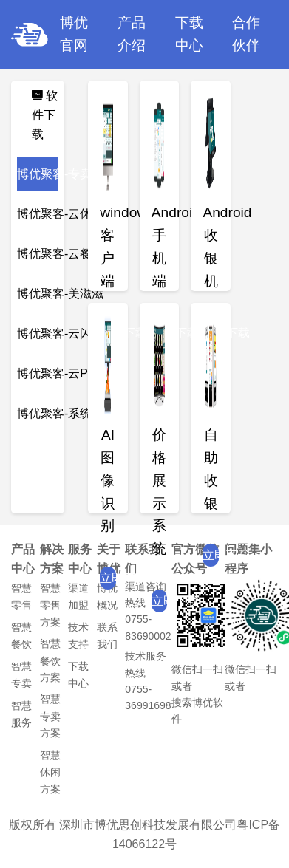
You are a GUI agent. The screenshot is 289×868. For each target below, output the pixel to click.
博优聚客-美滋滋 (60, 294)
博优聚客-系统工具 (66, 413)
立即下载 (108, 578)
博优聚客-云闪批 (60, 334)
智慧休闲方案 (50, 772)
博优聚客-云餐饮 (60, 254)
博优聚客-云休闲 (60, 214)
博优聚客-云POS (61, 373)
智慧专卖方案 (50, 716)
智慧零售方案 (50, 605)
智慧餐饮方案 (50, 660)
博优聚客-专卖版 (60, 174)
